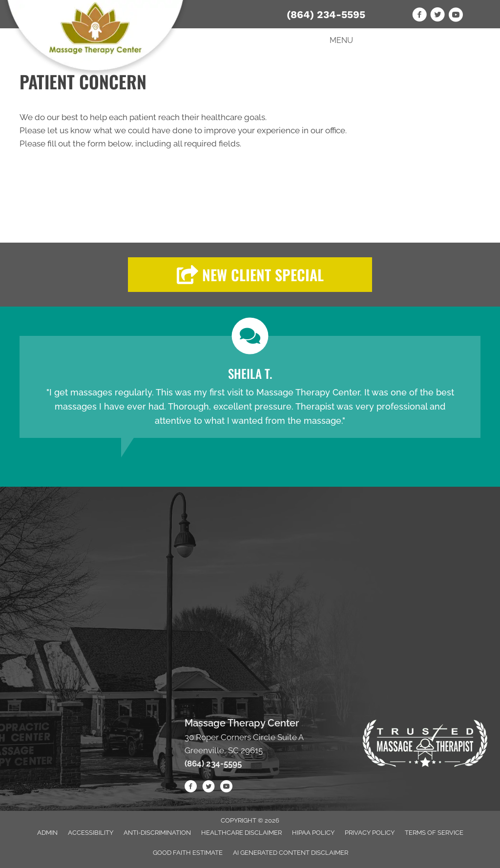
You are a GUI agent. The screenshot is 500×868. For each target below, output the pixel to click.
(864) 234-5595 (326, 14)
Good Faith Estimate (188, 853)
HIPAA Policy (313, 833)
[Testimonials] (250, 387)
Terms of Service (434, 833)
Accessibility (91, 833)
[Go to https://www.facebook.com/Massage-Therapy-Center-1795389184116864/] (419, 16)
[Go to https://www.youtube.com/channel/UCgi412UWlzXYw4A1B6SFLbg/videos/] (226, 788)
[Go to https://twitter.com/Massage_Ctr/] (437, 16)
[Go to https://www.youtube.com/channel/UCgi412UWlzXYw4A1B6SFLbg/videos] (456, 16)
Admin (47, 833)
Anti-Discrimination (157, 833)
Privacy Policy (370, 833)
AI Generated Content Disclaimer (291, 853)
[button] (250, 275)
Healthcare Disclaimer (241, 833)
